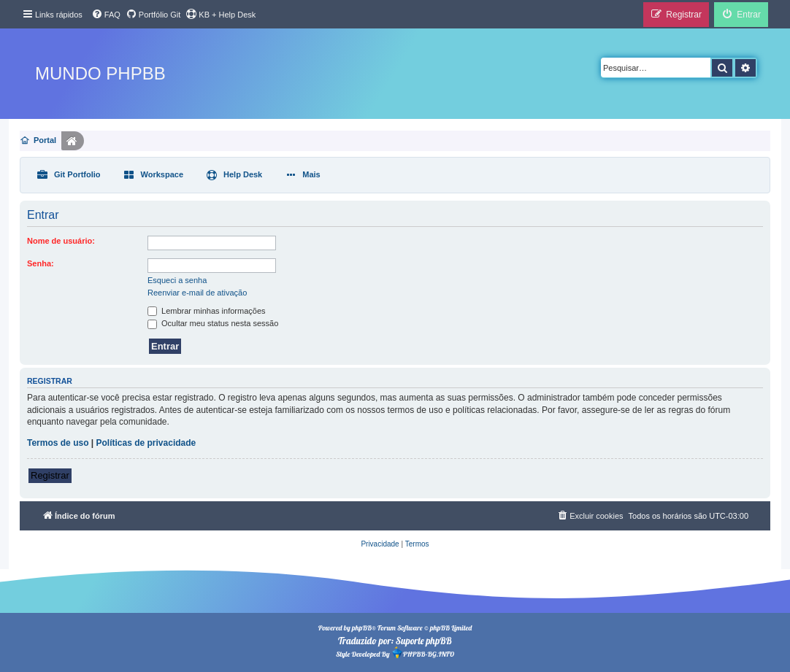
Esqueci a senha (177, 280)
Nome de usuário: (61, 241)
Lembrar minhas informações (207, 311)
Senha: (41, 263)
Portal (45, 140)
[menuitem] (106, 15)
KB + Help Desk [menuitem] (220, 14)
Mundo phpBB (100, 73)
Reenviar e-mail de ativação (197, 293)
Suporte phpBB (424, 641)
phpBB (362, 628)
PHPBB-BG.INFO (423, 653)
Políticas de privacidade (146, 443)
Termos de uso (58, 443)
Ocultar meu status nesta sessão (213, 323)
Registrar (50, 475)
